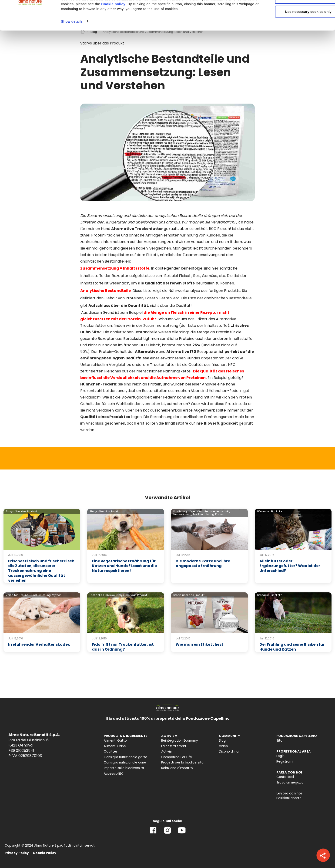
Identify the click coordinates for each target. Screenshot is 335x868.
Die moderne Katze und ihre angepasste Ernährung (203, 564)
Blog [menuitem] (222, 741)
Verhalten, (12, 595)
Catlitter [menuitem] (111, 751)
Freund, (24, 595)
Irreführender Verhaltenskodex (39, 644)
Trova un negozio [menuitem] (290, 782)
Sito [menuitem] (279, 741)
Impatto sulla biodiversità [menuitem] (124, 768)
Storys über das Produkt (21, 511)
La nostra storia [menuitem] (174, 746)
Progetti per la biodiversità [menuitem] (182, 762)
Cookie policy (143, 31)
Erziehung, (45, 595)
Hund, (33, 595)
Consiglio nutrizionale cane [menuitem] (125, 762)
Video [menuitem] (223, 746)
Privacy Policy (17, 853)
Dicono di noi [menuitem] (229, 751)
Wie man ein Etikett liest (199, 644)
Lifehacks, (264, 511)
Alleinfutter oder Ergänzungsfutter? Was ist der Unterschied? (290, 566)
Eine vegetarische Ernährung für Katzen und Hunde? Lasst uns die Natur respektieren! (124, 566)
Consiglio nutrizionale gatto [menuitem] (126, 757)
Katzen (220, 514)
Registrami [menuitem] (285, 762)
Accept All (296, 12)
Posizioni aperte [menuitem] (289, 798)
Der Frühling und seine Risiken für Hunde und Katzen (292, 647)
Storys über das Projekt (105, 511)
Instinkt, (225, 511)
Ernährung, (180, 511)
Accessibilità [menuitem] (114, 774)
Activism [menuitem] (168, 751)
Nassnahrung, (183, 514)
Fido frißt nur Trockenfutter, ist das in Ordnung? (123, 647)
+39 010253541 (21, 751)
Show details (72, 49)
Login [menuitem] (280, 756)
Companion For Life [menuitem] (177, 757)
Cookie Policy (45, 853)
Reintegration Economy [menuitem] (180, 741)
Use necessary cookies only (296, 39)
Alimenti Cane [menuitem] (115, 746)
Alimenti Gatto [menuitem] (115, 741)
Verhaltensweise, (208, 511)
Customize (296, 25)
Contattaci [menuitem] (285, 777)
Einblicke (276, 511)
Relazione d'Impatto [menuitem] (177, 768)
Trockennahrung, (204, 514)
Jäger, (192, 511)
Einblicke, (109, 595)
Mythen (57, 595)
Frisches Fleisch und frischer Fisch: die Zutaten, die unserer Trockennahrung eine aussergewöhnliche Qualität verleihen (42, 571)
